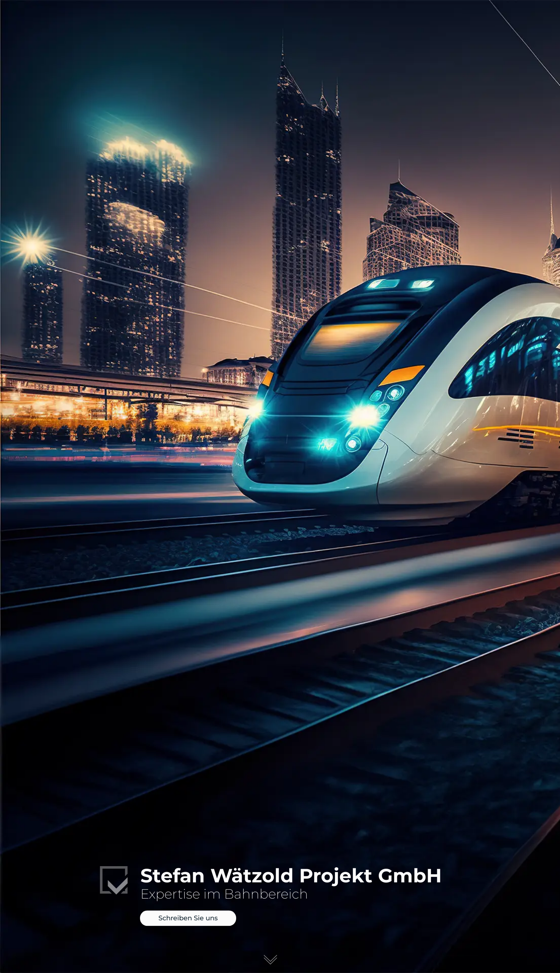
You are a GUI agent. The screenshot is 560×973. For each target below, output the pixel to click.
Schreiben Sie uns (188, 919)
